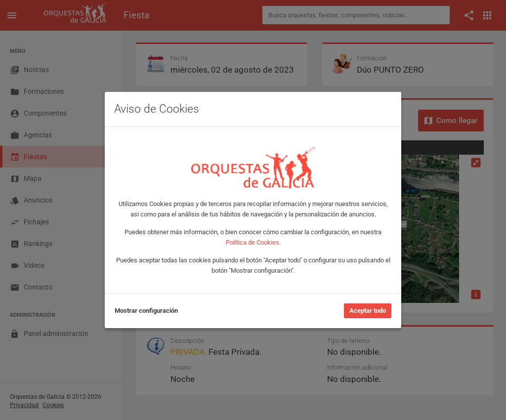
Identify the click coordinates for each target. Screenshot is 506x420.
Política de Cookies (253, 242)
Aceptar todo (368, 311)
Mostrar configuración (146, 311)
